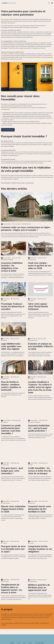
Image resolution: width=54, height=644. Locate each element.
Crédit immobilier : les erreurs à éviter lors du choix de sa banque (40, 471)
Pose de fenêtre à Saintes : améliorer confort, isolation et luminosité (11, 386)
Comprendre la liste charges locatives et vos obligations (40, 549)
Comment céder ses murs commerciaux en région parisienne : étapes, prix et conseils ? (26, 229)
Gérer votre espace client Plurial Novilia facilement (38, 306)
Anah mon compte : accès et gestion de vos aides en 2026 (40, 266)
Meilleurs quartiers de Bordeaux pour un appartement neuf (39, 587)
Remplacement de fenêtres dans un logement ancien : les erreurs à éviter (12, 589)
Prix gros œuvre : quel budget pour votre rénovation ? (12, 471)
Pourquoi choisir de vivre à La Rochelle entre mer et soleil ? (13, 549)
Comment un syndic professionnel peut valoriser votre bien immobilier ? (11, 429)
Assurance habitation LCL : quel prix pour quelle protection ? (39, 428)
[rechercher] (49, 3)
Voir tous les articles (8, 130)
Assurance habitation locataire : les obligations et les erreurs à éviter (12, 267)
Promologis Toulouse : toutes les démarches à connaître (13, 306)
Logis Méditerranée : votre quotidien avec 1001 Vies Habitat (11, 346)
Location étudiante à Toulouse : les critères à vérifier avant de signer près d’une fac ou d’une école (40, 387)
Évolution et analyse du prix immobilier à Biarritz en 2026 (40, 346)
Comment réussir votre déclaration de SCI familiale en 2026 (40, 509)
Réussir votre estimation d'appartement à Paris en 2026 (13, 509)
